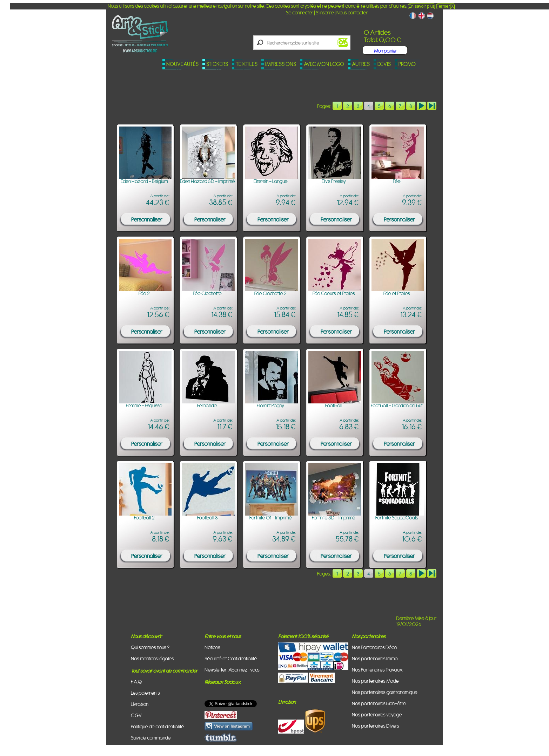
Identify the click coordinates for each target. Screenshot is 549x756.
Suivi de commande (151, 738)
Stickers (217, 64)
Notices (212, 647)
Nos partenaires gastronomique (385, 692)
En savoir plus (421, 6)
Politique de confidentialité (158, 726)
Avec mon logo (324, 64)
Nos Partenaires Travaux (377, 670)
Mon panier (386, 51)
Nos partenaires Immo (375, 658)
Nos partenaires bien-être (379, 703)
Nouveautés (182, 64)
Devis (384, 64)
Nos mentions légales (152, 658)
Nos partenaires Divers (376, 726)
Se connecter (300, 12)
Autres (361, 64)
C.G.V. (136, 715)
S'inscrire (325, 12)
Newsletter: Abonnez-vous (232, 670)
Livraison (140, 704)
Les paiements (145, 693)
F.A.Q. (137, 682)
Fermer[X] (446, 6)
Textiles (247, 64)
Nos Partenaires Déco (374, 647)
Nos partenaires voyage (377, 714)
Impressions (281, 64)
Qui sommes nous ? (150, 647)
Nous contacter (352, 12)
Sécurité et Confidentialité (231, 658)
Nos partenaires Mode (375, 681)
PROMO (407, 64)
